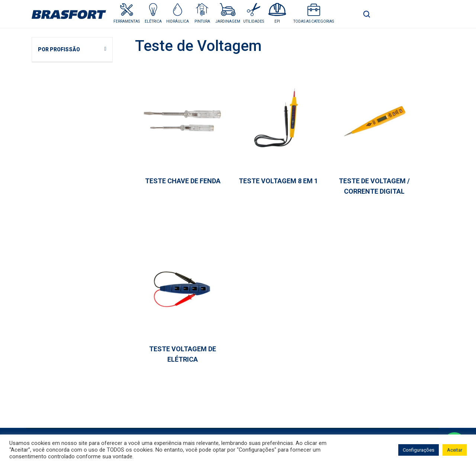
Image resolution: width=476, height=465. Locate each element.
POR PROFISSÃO (59, 49)
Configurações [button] (419, 450)
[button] (153, 13)
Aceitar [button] (455, 450)
